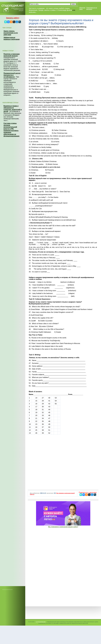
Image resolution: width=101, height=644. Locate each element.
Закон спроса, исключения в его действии (11, 33)
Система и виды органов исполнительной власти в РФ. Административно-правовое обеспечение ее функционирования (11, 130)
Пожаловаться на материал (92, 8)
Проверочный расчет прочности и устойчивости (12, 75)
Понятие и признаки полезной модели (12, 55)
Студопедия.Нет (41, 622)
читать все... (33, 12)
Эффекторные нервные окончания (12, 38)
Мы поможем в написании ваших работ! (63, 527)
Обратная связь (82, 8)
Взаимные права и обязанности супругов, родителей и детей (13, 109)
